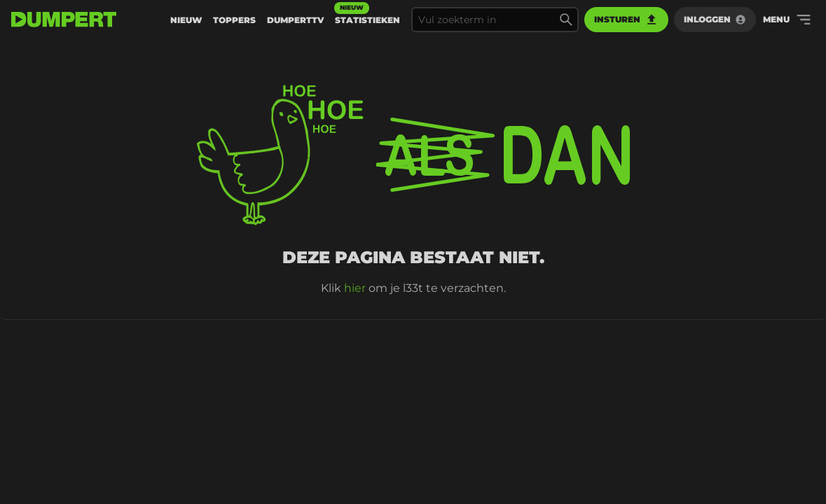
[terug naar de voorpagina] (64, 20)
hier (355, 288)
